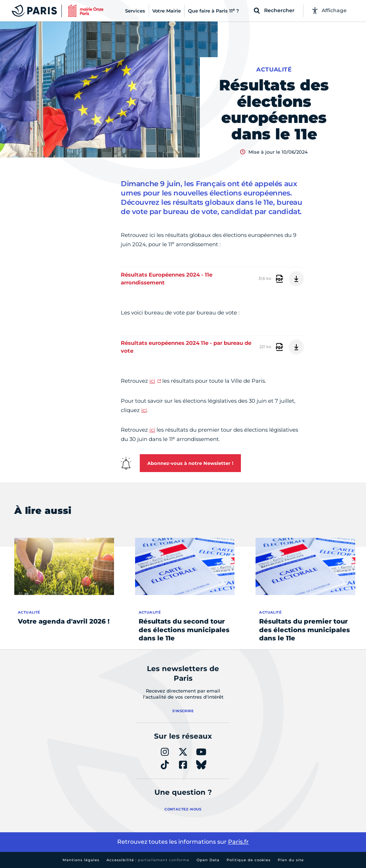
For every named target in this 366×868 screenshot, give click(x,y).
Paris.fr (238, 842)
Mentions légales (81, 860)
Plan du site (291, 860)
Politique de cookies (249, 860)
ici (152, 381)
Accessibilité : (148, 860)
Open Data (208, 860)
